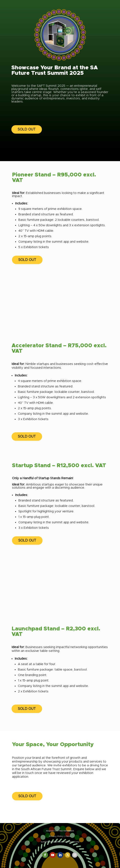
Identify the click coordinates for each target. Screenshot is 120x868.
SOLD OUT (27, 129)
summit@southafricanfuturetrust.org (60, 842)
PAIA (68, 836)
